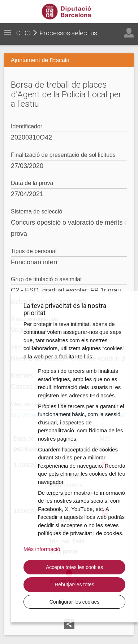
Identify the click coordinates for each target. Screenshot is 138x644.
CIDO (23, 33)
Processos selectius (68, 33)
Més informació (42, 549)
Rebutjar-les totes (74, 585)
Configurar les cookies (75, 602)
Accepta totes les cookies (74, 567)
